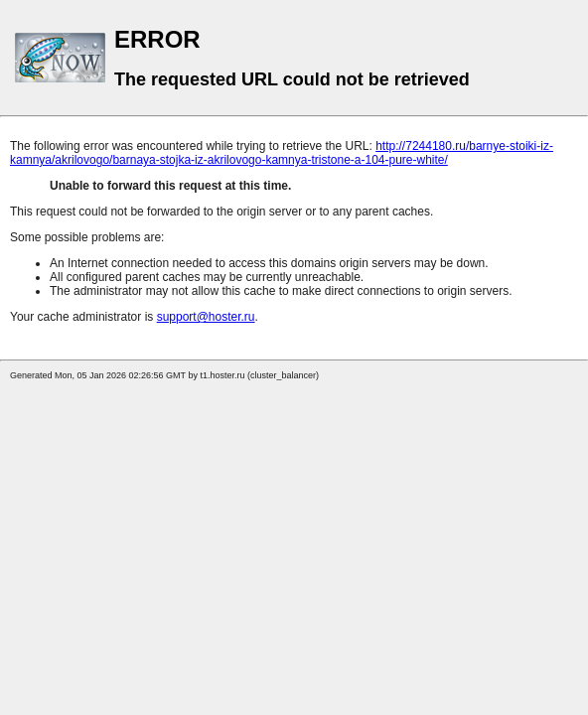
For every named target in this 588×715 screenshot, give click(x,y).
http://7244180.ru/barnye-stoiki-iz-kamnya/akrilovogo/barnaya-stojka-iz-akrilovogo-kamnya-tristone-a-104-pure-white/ (282, 153)
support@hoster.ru (206, 317)
